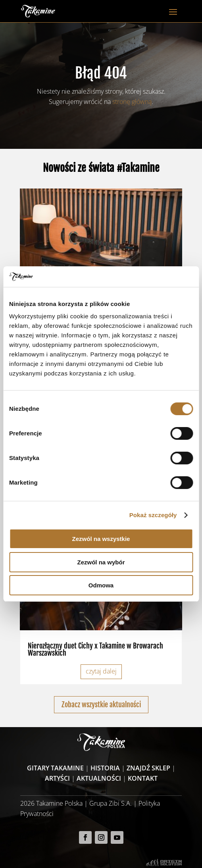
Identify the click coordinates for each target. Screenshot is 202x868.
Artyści (57, 778)
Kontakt (143, 778)
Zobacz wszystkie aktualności (101, 704)
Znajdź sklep (148, 768)
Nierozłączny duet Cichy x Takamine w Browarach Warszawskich (95, 649)
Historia (105, 768)
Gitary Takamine (55, 768)
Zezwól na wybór (101, 562)
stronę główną (132, 102)
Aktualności (99, 778)
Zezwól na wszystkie (101, 539)
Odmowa (101, 585)
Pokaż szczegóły (153, 515)
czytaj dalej (101, 671)
